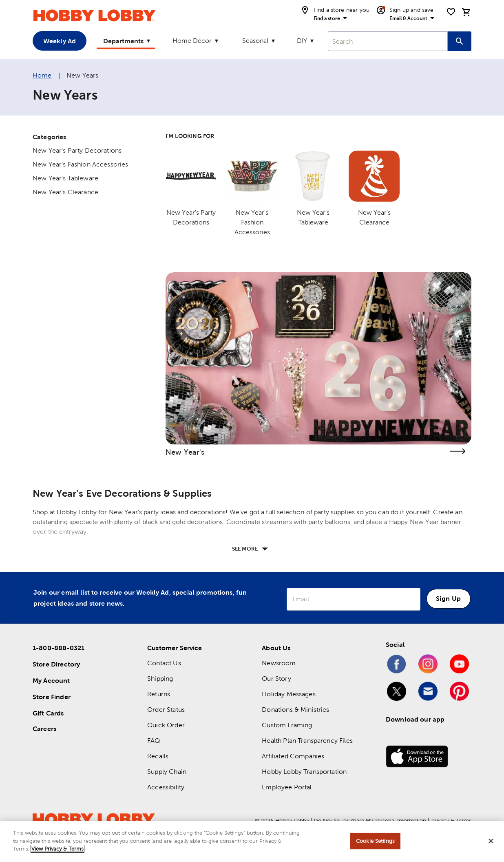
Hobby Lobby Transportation (304, 772)
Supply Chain (167, 772)
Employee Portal (287, 787)
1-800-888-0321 (59, 648)
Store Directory (56, 664)
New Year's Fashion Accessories (81, 164)
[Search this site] (460, 41)
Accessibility (166, 787)
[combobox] (388, 41)
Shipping (160, 679)
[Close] (491, 844)
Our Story (276, 679)
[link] (318, 358)
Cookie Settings (375, 844)
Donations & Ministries (295, 710)
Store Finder (52, 697)
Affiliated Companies (293, 756)
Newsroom (279, 663)
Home (42, 75)
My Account (51, 680)
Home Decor (192, 41)
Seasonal (255, 41)
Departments (123, 41)
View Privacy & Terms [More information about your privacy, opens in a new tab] (57, 852)
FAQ (154, 741)
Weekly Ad (60, 41)
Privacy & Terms (451, 821)
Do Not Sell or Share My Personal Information (370, 821)
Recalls (158, 756)
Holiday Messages (288, 694)
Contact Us (164, 663)
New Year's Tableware (65, 178)
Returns (159, 694)
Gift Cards (48, 713)
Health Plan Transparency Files (307, 741)
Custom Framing (287, 725)
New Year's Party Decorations (77, 150)
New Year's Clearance (65, 192)
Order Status (166, 710)
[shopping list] (451, 12)
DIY (302, 41)
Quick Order (166, 725)
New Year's (185, 452)
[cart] (466, 12)
